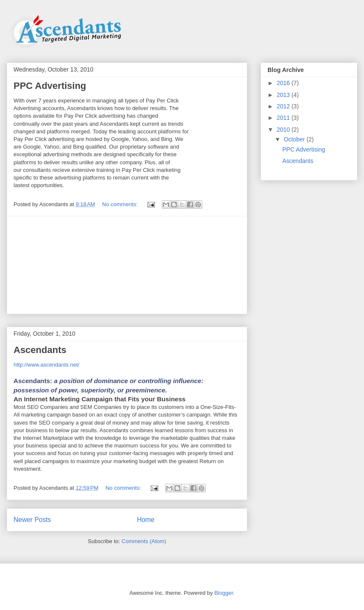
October (295, 139)
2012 (284, 106)
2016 (284, 83)
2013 (284, 95)
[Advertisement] (127, 265)
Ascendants (40, 350)
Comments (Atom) (144, 541)
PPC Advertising (50, 86)
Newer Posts (32, 520)
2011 (284, 118)
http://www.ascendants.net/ (46, 365)
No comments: (120, 204)
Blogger (223, 593)
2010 (284, 130)
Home (146, 520)
